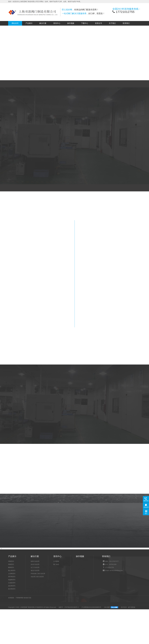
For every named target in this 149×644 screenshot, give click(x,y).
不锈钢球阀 (19, 638)
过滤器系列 (12, 623)
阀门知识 (56, 605)
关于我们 (112, 23)
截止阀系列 (12, 611)
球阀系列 (11, 601)
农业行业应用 (35, 605)
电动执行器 (27, 638)
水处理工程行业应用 (37, 617)
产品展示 (29, 23)
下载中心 (85, 23)
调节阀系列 (12, 617)
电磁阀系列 (12, 620)
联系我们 (126, 23)
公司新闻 (56, 601)
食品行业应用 (35, 611)
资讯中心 (57, 23)
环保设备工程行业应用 (38, 614)
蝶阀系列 (11, 608)
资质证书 (98, 23)
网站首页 (15, 23)
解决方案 (43, 23)
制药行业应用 (35, 601)
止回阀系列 (12, 614)
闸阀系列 (11, 605)
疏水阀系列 (12, 629)
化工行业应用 (35, 608)
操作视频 (71, 23)
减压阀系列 (12, 626)
